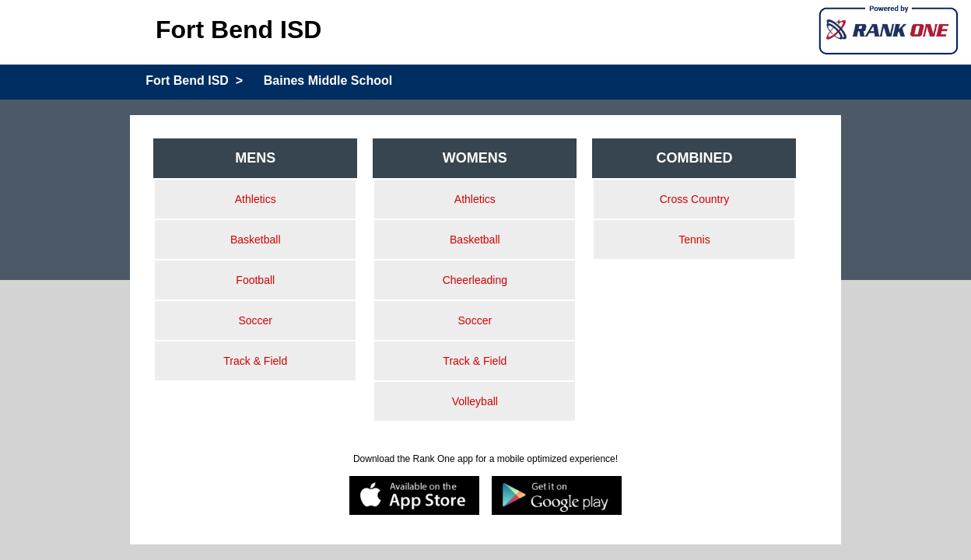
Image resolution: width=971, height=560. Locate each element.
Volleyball (475, 401)
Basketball (256, 240)
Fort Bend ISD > (194, 80)
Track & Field (255, 361)
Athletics (256, 199)
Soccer (255, 320)
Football (255, 280)
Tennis (694, 240)
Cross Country (694, 199)
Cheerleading (475, 280)
